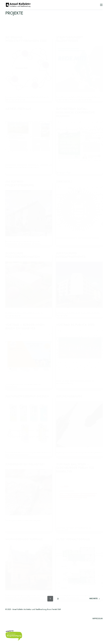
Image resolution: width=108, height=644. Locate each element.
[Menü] (101, 5)
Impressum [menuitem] (98, 619)
